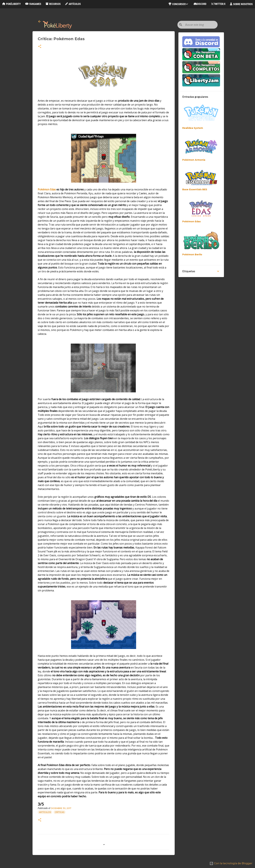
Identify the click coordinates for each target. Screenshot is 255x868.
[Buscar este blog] (201, 25)
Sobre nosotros (241, 4)
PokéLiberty (11, 4)
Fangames (33, 4)
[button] (40, 47)
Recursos (53, 4)
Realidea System (193, 128)
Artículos (73, 4)
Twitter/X (218, 4)
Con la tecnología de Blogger (231, 863)
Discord (200, 4)
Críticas (60, 812)
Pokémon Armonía (194, 160)
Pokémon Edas (47, 189)
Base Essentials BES (195, 189)
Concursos (179, 4)
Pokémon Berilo (192, 254)
